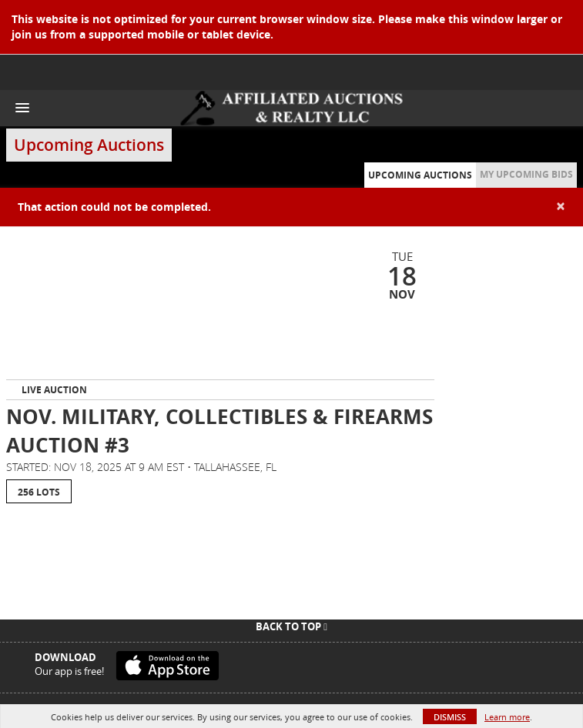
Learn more (507, 717)
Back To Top (291, 626)
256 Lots (39, 492)
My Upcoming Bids (526, 174)
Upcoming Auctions (420, 175)
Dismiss (450, 717)
